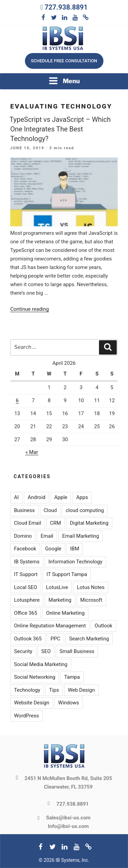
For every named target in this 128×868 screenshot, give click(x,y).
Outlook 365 (28, 639)
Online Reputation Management (50, 626)
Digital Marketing (89, 523)
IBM (75, 549)
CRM (56, 523)
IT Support (26, 574)
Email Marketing (81, 536)
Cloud (50, 510)
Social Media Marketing (41, 664)
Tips (54, 690)
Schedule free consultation (64, 61)
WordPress (26, 716)
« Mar (32, 452)
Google (53, 549)
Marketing (60, 600)
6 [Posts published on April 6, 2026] (17, 400)
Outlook (103, 626)
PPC (55, 639)
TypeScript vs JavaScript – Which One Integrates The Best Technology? (60, 129)
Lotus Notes (91, 587)
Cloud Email (28, 523)
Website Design (32, 703)
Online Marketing (65, 613)
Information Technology (75, 562)
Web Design (81, 690)
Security (23, 651)
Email (47, 536)
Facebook (25, 549)
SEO (46, 651)
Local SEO (26, 587)
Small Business (77, 651)
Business (24, 510)
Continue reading (30, 309)
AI (16, 497)
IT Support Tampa (67, 574)
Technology (27, 690)
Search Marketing (89, 639)
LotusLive (57, 587)
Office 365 (26, 613)
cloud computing (85, 510)
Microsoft (91, 600)
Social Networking (35, 677)
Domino (23, 536)
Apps (82, 497)
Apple (61, 497)
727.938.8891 (66, 7)
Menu (64, 81)
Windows (68, 703)
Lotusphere (27, 600)
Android (37, 497)
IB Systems (27, 562)
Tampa (72, 677)
